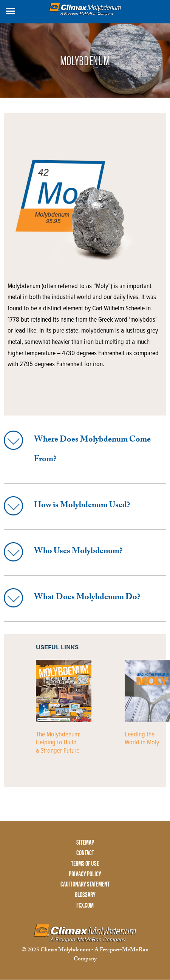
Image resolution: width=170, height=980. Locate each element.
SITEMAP (85, 842)
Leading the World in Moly (142, 739)
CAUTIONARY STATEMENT (85, 884)
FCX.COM (85, 905)
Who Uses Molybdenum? (78, 552)
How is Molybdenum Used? (82, 506)
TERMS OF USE (85, 863)
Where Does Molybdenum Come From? (92, 450)
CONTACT (85, 853)
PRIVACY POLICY (85, 874)
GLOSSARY (85, 895)
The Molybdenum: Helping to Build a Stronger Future (58, 743)
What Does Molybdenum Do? (87, 598)
